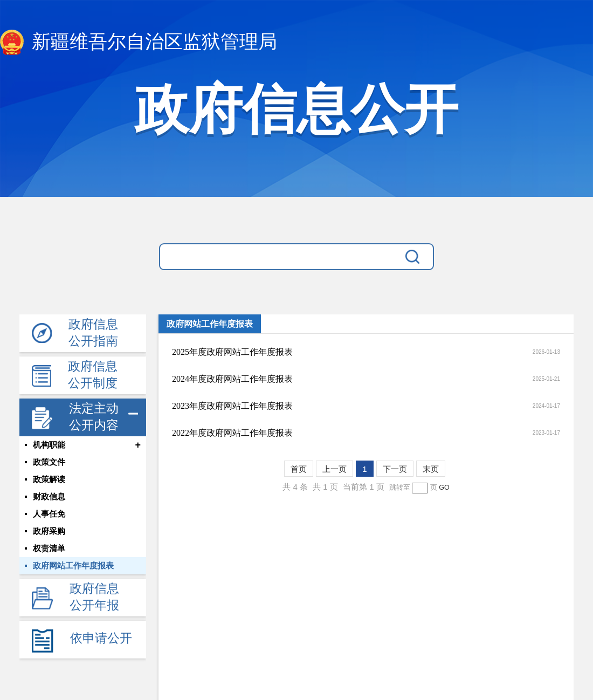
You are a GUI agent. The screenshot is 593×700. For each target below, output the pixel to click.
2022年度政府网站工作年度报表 (232, 433)
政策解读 (49, 479)
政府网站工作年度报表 (73, 566)
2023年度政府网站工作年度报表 (232, 406)
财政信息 (49, 497)
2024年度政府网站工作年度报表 (232, 379)
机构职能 (49, 445)
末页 (431, 469)
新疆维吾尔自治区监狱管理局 (139, 42)
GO (444, 488)
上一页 (335, 469)
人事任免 (49, 514)
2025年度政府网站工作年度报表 (232, 352)
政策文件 (49, 462)
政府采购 (49, 531)
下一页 (395, 469)
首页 (299, 469)
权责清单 (49, 548)
